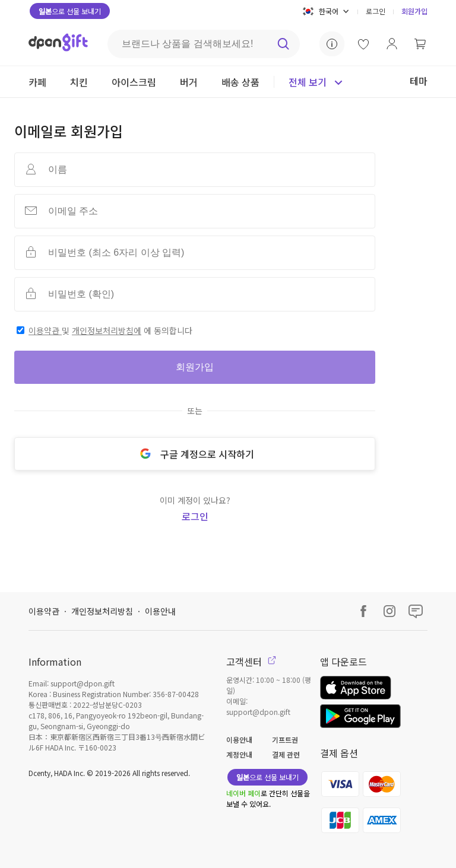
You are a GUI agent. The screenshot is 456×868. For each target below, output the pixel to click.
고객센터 (251, 662)
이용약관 (45, 330)
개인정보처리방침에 (107, 330)
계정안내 (239, 754)
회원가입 (414, 11)
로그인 (376, 11)
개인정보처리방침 (102, 611)
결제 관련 (286, 754)
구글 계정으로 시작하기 (195, 454)
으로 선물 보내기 (70, 11)
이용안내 (160, 611)
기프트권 (285, 740)
